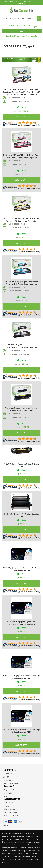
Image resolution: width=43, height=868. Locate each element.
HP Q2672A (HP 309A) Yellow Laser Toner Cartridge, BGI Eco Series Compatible (22, 220)
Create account (26, 26)
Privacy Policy (8, 780)
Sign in (18, 26)
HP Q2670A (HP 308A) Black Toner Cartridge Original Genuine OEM (21, 731)
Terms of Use (9, 803)
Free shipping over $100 (18, 97)
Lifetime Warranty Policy (12, 783)
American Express (15, 822)
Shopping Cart (9, 790)
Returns (6, 806)
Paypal (21, 822)
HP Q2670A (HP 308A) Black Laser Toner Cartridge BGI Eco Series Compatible (21, 346)
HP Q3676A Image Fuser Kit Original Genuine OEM (22, 465)
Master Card (10, 822)
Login (6, 796)
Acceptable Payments (11, 812)
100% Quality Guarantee (18, 101)
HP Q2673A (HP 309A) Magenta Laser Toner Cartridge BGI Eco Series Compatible (21, 156)
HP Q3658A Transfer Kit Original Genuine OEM (22, 515)
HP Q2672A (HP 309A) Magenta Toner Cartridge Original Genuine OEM (22, 623)
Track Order (10, 26)
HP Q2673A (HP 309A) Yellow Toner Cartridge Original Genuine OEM (21, 569)
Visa (5, 822)
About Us (7, 777)
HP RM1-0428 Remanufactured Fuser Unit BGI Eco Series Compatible (21, 409)
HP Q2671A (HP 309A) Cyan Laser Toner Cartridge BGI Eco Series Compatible (22, 283)
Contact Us (8, 774)
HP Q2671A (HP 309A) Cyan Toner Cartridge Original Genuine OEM (22, 677)
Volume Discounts (10, 809)
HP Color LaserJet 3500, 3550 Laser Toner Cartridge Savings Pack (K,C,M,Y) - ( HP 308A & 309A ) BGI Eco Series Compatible (21, 92)
